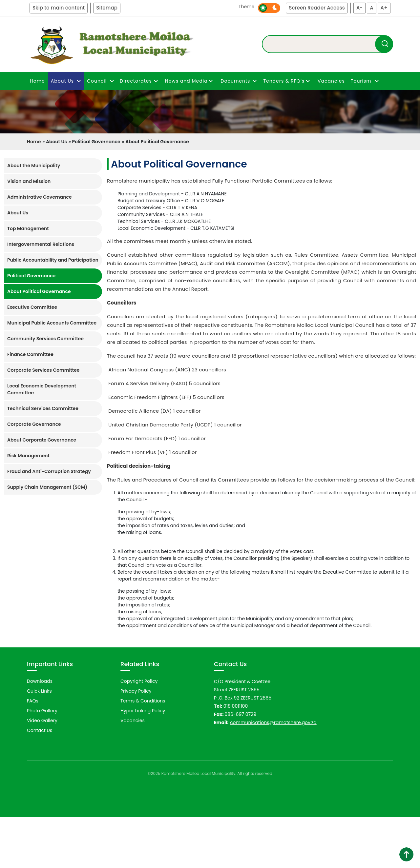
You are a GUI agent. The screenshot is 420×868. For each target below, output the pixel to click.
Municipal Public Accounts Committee (52, 323)
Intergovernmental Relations (41, 244)
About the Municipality (34, 166)
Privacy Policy (136, 742)
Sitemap (107, 8)
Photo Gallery (42, 761)
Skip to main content (59, 8)
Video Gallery (42, 771)
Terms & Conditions (143, 752)
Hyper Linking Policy (143, 761)
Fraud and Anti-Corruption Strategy (49, 471)
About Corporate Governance (42, 440)
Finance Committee (30, 354)
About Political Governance (39, 291)
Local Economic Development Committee (42, 389)
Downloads (40, 732)
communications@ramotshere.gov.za (273, 773)
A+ (384, 8)
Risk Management (28, 456)
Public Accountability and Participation (53, 260)
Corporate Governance (34, 424)
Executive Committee (32, 307)
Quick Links (39, 742)
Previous (18, 676)
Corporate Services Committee (43, 370)
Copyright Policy (139, 732)
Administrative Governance (40, 197)
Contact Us (40, 781)
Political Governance (31, 276)
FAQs (33, 752)
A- (360, 8)
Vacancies (331, 81)
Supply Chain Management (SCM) (47, 487)
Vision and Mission (29, 181)
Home (37, 81)
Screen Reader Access (317, 8)
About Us (18, 213)
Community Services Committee (45, 339)
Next (405, 676)
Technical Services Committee (43, 408)
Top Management (28, 228)
